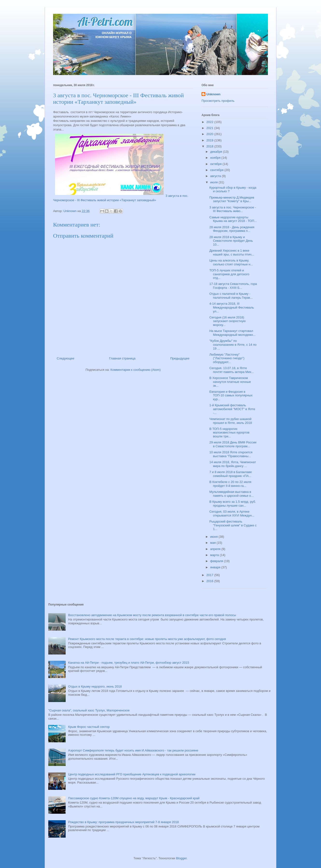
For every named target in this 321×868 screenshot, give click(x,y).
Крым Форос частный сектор (89, 727)
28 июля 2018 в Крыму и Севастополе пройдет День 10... (231, 241)
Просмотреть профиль (218, 101)
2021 (210, 128)
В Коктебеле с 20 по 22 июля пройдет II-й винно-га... (230, 484)
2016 (210, 581)
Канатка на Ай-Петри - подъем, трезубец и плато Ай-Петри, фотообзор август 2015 (129, 663)
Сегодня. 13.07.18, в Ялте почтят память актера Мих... (232, 370)
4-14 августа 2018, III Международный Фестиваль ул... (232, 307)
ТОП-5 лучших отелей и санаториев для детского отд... (229, 274)
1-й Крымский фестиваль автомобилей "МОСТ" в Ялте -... (232, 409)
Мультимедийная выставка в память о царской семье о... (231, 494)
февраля (217, 561)
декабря (217, 152)
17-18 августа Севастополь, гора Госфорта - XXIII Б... (233, 286)
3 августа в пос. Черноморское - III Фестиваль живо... (233, 209)
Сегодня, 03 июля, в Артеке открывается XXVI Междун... (232, 513)
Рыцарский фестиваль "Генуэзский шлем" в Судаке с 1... (233, 525)
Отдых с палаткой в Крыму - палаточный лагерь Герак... (231, 296)
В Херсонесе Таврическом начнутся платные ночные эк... (230, 382)
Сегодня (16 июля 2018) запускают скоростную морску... (227, 321)
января (216, 567)
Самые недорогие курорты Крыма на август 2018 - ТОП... (233, 219)
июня (214, 537)
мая (213, 543)
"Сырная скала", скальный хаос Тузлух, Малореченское (89, 710)
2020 (210, 134)
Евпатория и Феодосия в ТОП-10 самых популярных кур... (231, 395)
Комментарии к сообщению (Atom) (136, 370)
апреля (216, 549)
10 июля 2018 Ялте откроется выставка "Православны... (231, 454)
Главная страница (122, 358)
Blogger (181, 858)
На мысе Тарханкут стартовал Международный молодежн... (232, 333)
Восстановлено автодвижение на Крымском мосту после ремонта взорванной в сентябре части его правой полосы (152, 615)
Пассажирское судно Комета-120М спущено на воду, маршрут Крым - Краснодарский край (134, 798)
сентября (217, 170)
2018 (210, 146)
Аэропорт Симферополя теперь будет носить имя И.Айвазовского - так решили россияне (133, 750)
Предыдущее (180, 358)
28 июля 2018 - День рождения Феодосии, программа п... (232, 229)
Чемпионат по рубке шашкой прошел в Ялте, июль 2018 (230, 421)
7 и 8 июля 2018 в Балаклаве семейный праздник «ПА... (230, 474)
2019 (210, 140)
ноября (216, 158)
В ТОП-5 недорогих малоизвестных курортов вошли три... (229, 433)
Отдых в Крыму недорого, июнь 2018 (95, 686)
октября (216, 164)
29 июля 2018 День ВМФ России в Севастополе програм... (233, 444)
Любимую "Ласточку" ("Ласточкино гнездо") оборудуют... (227, 358)
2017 (210, 575)
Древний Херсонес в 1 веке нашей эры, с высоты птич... (232, 252)
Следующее (66, 358)
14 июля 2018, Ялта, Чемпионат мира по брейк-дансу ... (233, 464)
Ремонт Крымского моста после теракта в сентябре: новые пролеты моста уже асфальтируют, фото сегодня (147, 639)
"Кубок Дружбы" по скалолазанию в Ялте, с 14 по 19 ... (233, 344)
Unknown (213, 94)
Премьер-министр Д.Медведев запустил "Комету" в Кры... (232, 199)
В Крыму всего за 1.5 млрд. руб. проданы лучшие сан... (233, 504)
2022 (210, 122)
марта (215, 555)
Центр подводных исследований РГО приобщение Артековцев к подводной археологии (132, 774)
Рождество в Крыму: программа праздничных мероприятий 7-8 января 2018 (123, 822)
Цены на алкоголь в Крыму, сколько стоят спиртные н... (231, 262)
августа (216, 176)
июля (214, 182)
